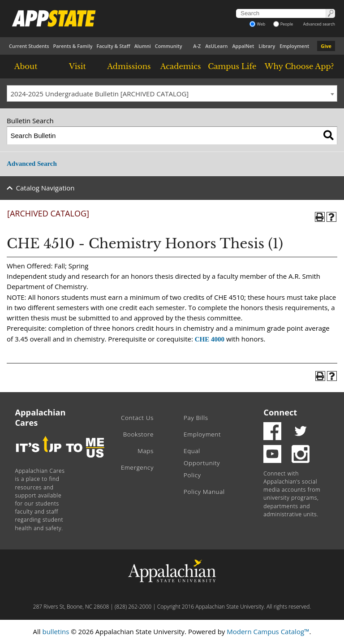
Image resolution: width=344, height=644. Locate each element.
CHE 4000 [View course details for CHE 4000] (210, 339)
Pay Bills (196, 418)
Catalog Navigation (45, 188)
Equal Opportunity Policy (202, 463)
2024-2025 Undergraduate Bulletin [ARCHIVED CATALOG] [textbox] (100, 94)
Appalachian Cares (41, 418)
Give (326, 46)
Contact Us (137, 418)
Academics (181, 66)
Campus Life (232, 66)
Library (267, 46)
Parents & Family (73, 46)
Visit (77, 66)
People (283, 24)
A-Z (197, 46)
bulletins (56, 631)
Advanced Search (32, 164)
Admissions (129, 66)
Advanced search (319, 24)
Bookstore (138, 434)
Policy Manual (204, 492)
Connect (280, 412)
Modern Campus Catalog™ (268, 631)
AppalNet (243, 46)
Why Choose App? (299, 66)
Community (169, 46)
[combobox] (172, 94)
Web (257, 24)
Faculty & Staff (113, 46)
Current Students (29, 46)
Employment (294, 46)
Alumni (143, 46)
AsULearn (216, 46)
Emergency (137, 467)
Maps (146, 451)
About (26, 66)
